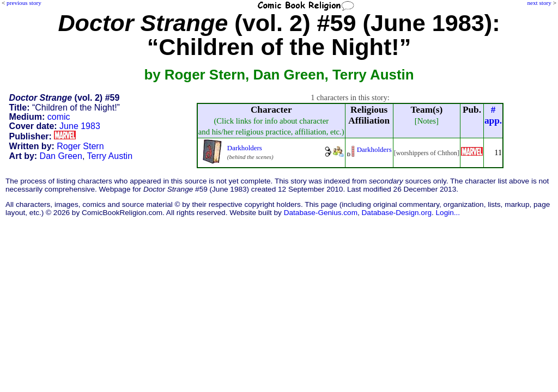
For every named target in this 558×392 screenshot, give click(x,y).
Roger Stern (80, 146)
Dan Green (61, 156)
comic (59, 117)
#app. (493, 115)
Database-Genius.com (321, 213)
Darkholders (245, 148)
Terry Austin (110, 156)
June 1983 (80, 126)
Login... (448, 213)
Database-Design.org (397, 213)
